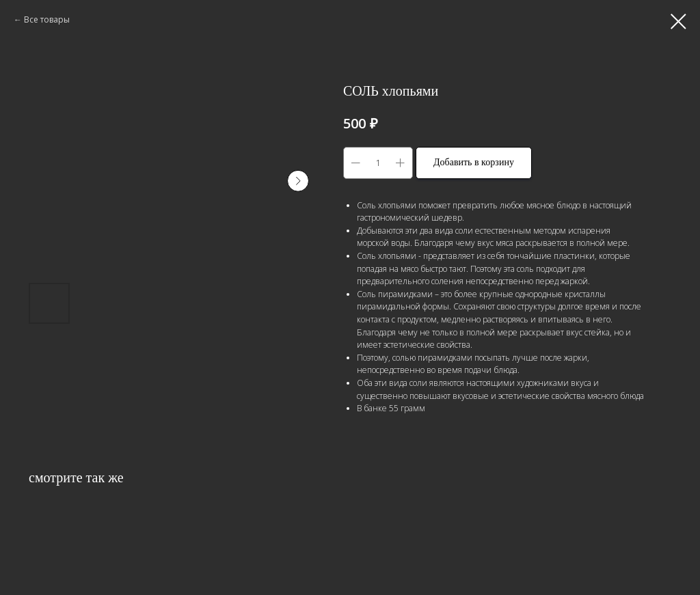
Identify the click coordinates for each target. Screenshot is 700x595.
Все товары (47, 19)
